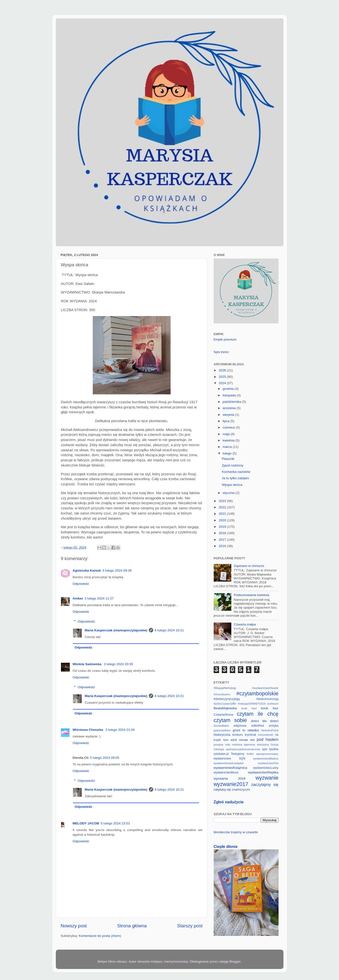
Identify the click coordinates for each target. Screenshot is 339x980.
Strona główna (132, 926)
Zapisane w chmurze (249, 566)
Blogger (235, 962)
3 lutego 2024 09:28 (117, 570)
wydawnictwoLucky (266, 768)
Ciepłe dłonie (226, 847)
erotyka (274, 726)
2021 (223, 514)
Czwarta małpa (245, 624)
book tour (270, 708)
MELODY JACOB (86, 823)
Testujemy (238, 754)
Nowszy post (74, 926)
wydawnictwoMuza (226, 772)
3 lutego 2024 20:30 (118, 664)
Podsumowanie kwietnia (251, 595)
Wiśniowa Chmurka (88, 730)
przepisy (219, 745)
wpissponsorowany (267, 754)
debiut (255, 721)
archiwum (273, 704)
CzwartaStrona (223, 715)
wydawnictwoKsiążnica (230, 768)
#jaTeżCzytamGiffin (225, 704)
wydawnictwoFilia (268, 763)
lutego (228, 453)
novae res (247, 740)
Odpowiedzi (86, 621)
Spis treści (221, 352)
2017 (223, 540)
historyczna (222, 735)
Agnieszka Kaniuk (87, 570)
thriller (250, 754)
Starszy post (190, 926)
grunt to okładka (246, 730)
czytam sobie (230, 720)
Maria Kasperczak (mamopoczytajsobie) (116, 630)
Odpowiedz (81, 584)
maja (227, 434)
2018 (223, 533)
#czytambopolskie (257, 693)
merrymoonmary (176, 962)
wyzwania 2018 (230, 778)
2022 (223, 507)
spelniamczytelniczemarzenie (243, 749)
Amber (78, 598)
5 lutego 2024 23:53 (115, 823)
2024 (223, 383)
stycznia (229, 493)
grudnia (229, 389)
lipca (227, 421)
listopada (230, 395)
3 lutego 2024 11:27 (99, 598)
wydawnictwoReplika (263, 772)
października (233, 402)
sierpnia (229, 415)
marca (228, 447)
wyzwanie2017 (231, 784)
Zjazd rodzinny (233, 465)
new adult (230, 740)
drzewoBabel (221, 726)
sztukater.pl (221, 754)
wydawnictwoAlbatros (266, 759)
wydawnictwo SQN (230, 759)
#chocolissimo (222, 694)
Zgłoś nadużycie (229, 802)
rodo (228, 745)
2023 (223, 501)
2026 (223, 370)
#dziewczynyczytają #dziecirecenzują (246, 699)
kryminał (250, 735)
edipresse (240, 726)
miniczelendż (266, 735)
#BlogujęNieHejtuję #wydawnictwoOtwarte (246, 688)
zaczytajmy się (265, 784)
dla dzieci (270, 721)
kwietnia (229, 440)
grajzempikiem (222, 730)
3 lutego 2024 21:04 (120, 730)
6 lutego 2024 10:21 (169, 630)
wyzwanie (267, 778)
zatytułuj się (222, 790)
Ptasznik (228, 459)
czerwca (229, 427)
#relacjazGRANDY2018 (252, 704)
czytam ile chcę (257, 714)
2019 (223, 527)
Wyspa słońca (232, 485)
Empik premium (225, 339)
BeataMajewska (225, 708)
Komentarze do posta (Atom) (100, 936)
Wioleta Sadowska (88, 664)
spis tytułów (270, 749)
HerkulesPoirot (270, 730)
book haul (249, 708)
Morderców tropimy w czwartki (236, 832)
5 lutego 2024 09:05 (105, 758)
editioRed (258, 726)
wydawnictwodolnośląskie (229, 763)
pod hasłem (268, 739)
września (230, 408)
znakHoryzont (241, 790)
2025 (223, 377)
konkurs (238, 735)
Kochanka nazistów (236, 472)
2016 (223, 546)
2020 (223, 520)
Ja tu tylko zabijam (235, 478)
